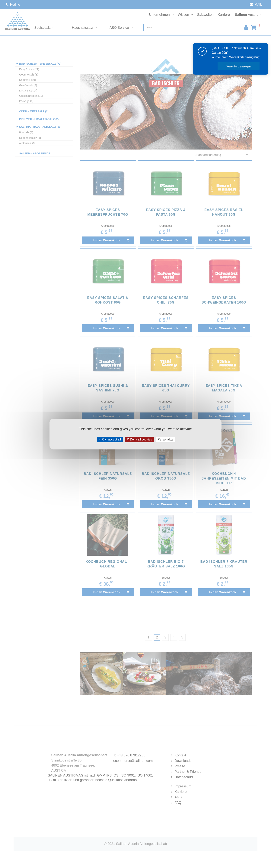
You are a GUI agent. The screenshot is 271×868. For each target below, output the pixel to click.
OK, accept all (110, 439)
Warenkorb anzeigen (239, 66)
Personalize (166, 439)
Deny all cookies (139, 439)
